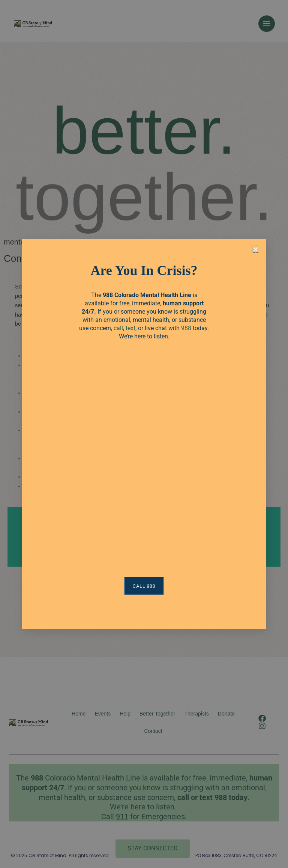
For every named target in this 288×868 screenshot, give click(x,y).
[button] (256, 249)
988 (186, 328)
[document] (144, 434)
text (130, 328)
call (118, 328)
